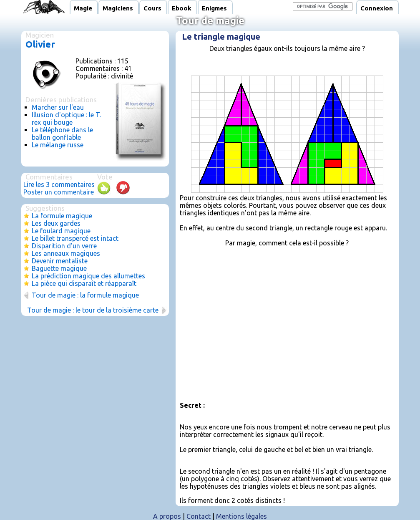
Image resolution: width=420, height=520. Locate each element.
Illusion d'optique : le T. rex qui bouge (66, 119)
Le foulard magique (61, 231)
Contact (199, 516)
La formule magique (62, 216)
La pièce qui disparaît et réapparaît (84, 283)
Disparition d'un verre (64, 246)
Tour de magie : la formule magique (85, 295)
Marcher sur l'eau (58, 107)
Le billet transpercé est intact (75, 238)
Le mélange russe (58, 145)
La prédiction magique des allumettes (88, 276)
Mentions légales (241, 516)
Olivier (40, 44)
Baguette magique (59, 268)
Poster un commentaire (59, 192)
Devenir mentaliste (60, 261)
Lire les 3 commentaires (59, 184)
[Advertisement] (284, 320)
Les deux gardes (56, 223)
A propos (167, 516)
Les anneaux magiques (66, 253)
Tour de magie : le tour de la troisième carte (93, 310)
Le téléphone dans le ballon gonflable (62, 134)
